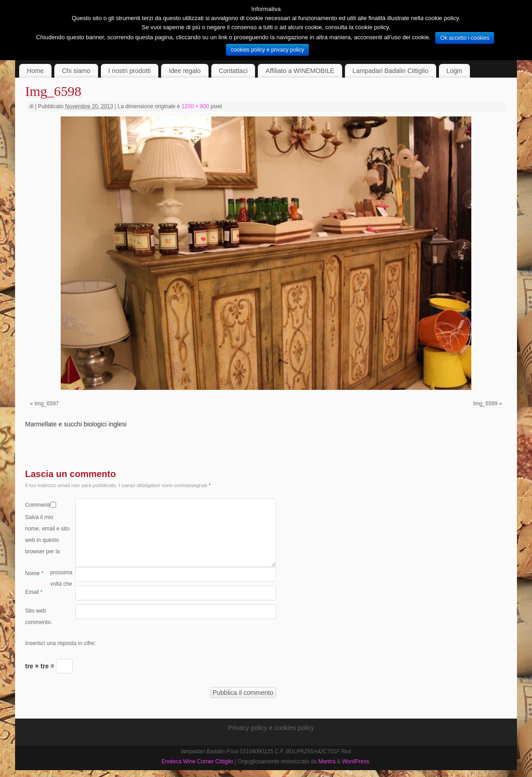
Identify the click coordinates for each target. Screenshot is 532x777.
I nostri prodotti (130, 71)
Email (34, 592)
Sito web (36, 611)
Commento (38, 505)
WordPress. (356, 761)
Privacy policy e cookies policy (271, 728)
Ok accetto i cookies (465, 38)
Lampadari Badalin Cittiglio (390, 71)
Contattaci (233, 71)
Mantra (327, 761)
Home (35, 71)
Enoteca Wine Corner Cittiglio (197, 761)
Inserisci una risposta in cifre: (60, 643)
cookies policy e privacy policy (267, 50)
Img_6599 (485, 404)
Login (454, 71)
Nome (34, 573)
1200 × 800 (195, 106)
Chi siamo (76, 71)
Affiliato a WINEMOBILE (300, 71)
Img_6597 (47, 404)
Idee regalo (185, 71)
